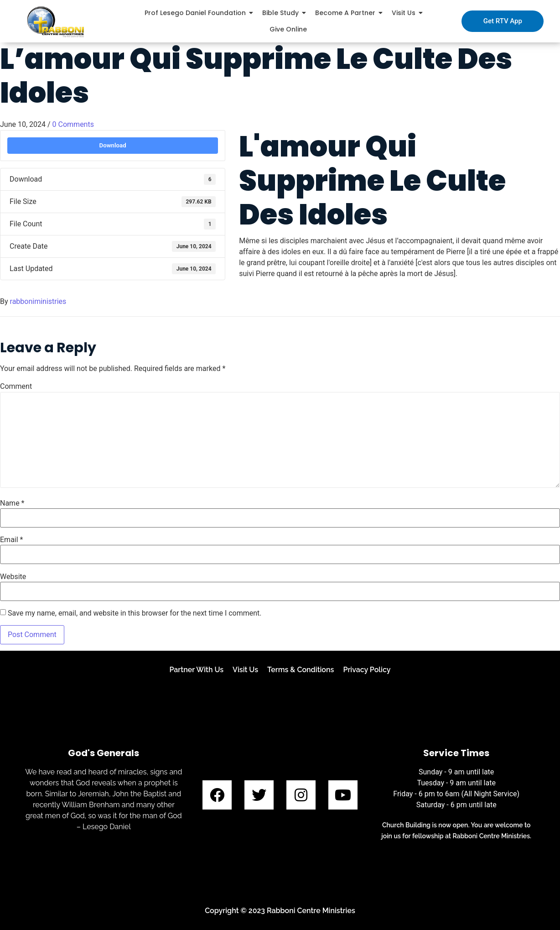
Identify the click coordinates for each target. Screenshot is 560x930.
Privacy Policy (367, 670)
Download (112, 145)
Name (12, 503)
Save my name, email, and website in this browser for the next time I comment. (135, 613)
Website (13, 577)
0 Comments (73, 124)
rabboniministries (38, 301)
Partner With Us (196, 670)
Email (11, 540)
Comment (16, 387)
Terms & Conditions (301, 670)
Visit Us (245, 670)
